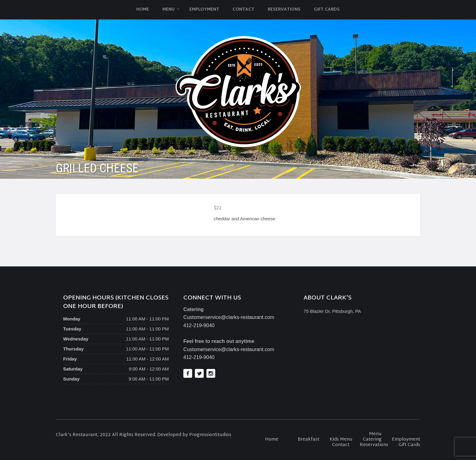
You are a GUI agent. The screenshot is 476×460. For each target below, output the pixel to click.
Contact (243, 10)
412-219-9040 (199, 325)
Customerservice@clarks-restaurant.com (229, 317)
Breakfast (309, 440)
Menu (168, 10)
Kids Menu (341, 440)
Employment (204, 10)
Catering (372, 440)
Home (143, 10)
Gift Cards (327, 10)
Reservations (284, 10)
